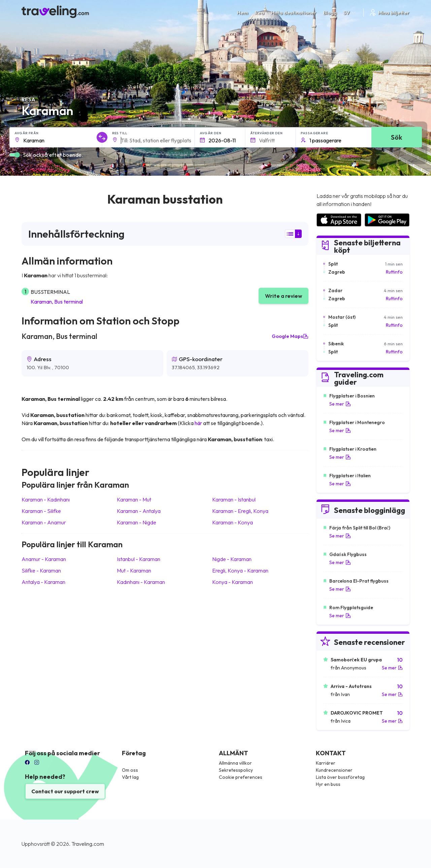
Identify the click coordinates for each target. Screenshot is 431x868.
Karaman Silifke (41, 511)
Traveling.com (88, 844)
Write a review (284, 296)
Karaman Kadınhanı (46, 499)
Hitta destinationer (294, 13)
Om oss (130, 770)
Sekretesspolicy (236, 770)
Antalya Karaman (43, 582)
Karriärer (326, 763)
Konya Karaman (233, 582)
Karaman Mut (134, 499)
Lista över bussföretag (340, 777)
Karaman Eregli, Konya (240, 511)
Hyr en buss (328, 784)
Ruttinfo (394, 272)
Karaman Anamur (44, 522)
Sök (396, 137)
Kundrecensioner (334, 770)
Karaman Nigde (137, 522)
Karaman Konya (233, 522)
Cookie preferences (241, 777)
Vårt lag (130, 777)
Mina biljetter (389, 13)
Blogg (330, 13)
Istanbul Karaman (139, 559)
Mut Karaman (134, 570)
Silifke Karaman (41, 570)
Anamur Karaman (44, 559)
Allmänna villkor (235, 763)
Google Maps (290, 336)
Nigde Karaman (232, 559)
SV (350, 13)
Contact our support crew (65, 791)
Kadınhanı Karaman (141, 582)
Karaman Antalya (139, 511)
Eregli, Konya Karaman (240, 570)
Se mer (340, 404)
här (198, 423)
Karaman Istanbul (234, 499)
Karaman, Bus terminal (57, 302)
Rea (260, 13)
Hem (243, 13)
